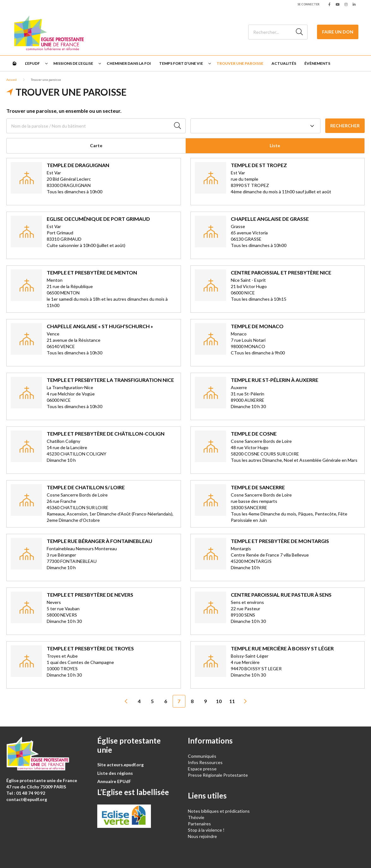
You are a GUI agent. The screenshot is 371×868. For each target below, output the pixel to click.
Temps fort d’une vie (181, 63)
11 (232, 701)
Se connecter (308, 4)
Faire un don (338, 32)
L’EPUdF (32, 63)
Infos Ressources (206, 762)
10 (219, 701)
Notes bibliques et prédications (219, 811)
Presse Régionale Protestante (218, 775)
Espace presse (202, 769)
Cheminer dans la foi (129, 63)
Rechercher (345, 126)
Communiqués (202, 756)
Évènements (317, 63)
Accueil (12, 80)
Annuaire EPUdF (114, 781)
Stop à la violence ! (206, 830)
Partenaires (199, 824)
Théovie (196, 817)
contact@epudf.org (27, 799)
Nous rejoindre (202, 836)
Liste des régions (115, 773)
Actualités (284, 63)
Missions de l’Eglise (73, 63)
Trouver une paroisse (240, 63)
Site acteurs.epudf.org (120, 765)
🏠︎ (14, 63)
